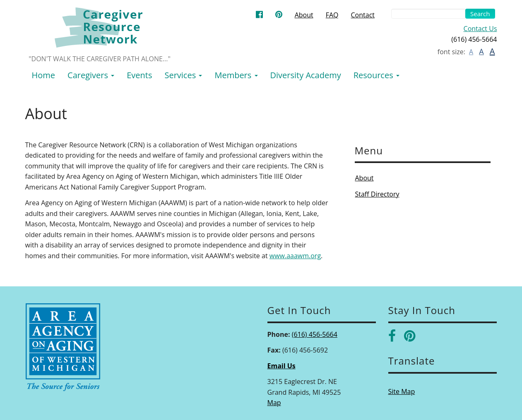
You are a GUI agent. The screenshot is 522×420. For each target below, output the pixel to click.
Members (236, 75)
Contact (363, 15)
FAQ (332, 15)
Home (44, 75)
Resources (376, 75)
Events (139, 75)
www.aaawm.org (295, 256)
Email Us (281, 366)
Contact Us (480, 29)
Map (274, 403)
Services (183, 75)
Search (480, 14)
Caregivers (91, 75)
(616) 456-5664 (315, 334)
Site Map (402, 391)
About (304, 15)
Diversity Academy (306, 75)
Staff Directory (377, 194)
